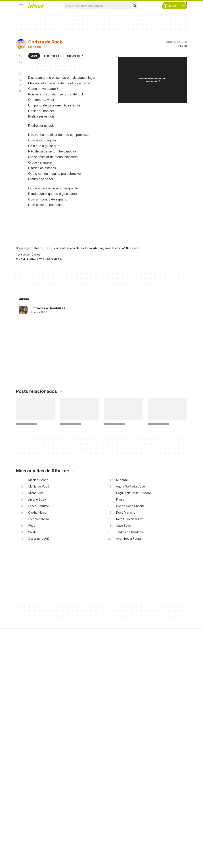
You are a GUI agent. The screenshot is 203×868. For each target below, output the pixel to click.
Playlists (25, 846)
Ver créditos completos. (69, 248)
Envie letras (86, 839)
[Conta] (184, 6)
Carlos (36, 255)
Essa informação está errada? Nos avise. (113, 248)
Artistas (25, 833)
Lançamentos (29, 859)
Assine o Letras (88, 852)
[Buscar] (135, 6)
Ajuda (141, 826)
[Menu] (21, 6)
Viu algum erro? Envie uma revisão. (39, 259)
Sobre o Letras (147, 846)
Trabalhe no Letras (149, 852)
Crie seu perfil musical (92, 826)
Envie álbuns (87, 833)
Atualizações (28, 852)
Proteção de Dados (150, 839)
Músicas (25, 826)
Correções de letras (91, 846)
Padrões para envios (150, 859)
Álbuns (24, 839)
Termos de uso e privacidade (156, 833)
